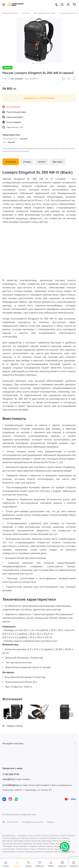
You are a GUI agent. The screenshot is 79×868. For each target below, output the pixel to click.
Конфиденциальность (33, 822)
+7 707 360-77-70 (11, 774)
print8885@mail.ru (12, 785)
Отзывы (27, 162)
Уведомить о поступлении (39, 98)
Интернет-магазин (13, 743)
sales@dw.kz (9, 779)
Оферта (51, 822)
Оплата (42, 162)
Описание (11, 162)
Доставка (58, 162)
